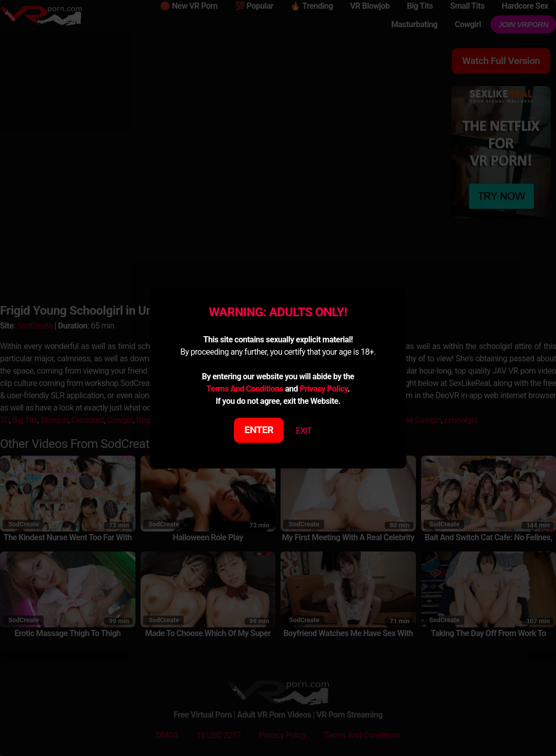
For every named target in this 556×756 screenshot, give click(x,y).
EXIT (304, 431)
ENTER (259, 430)
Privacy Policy (323, 389)
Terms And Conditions (245, 389)
